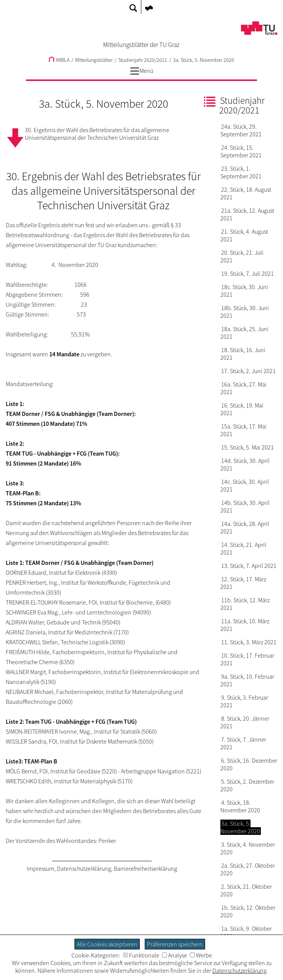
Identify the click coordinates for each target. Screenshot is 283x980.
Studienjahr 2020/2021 (143, 60)
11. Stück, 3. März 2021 (249, 642)
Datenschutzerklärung (84, 868)
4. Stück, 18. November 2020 (240, 806)
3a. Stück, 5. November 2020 (204, 60)
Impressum (40, 868)
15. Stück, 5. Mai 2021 (247, 447)
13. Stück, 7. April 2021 (249, 566)
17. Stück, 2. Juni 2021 (248, 371)
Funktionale (141, 955)
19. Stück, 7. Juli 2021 (247, 273)
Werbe (201, 955)
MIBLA (59, 60)
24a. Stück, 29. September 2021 (241, 130)
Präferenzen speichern (175, 944)
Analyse (175, 955)
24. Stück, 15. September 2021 (241, 151)
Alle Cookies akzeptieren (107, 944)
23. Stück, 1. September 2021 (241, 172)
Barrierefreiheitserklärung (146, 868)
